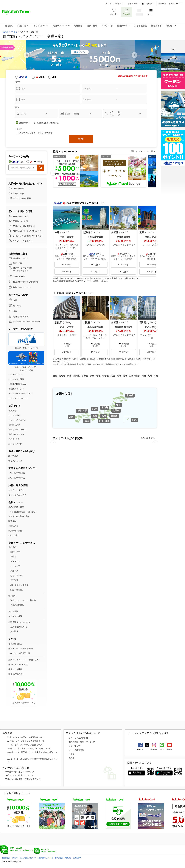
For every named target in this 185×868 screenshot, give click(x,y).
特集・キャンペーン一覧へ (142, 151)
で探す (22, 162)
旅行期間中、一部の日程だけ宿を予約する (39, 123)
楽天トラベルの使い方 (78, 738)
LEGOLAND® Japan (17, 384)
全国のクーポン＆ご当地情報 (26, 282)
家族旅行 (12, 411)
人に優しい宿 (14, 439)
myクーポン (14, 535)
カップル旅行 (14, 415)
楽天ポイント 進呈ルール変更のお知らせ (26, 737)
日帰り (13, 557)
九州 (71, 417)
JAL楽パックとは (20, 221)
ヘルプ (108, 4)
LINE (162, 750)
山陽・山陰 (82, 410)
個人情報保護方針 (28, 858)
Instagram (154, 750)
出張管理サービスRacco (19, 622)
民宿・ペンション (16, 434)
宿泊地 (23, 114)
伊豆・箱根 (104, 421)
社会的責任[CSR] (45, 858)
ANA (23, 77)
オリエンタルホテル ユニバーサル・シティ (95, 337)
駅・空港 (17, 306)
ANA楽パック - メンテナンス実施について (26, 741)
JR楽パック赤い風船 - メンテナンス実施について (29, 748)
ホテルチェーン (20, 321)
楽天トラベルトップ (11, 32)
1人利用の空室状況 (17, 473)
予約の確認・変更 (16, 507)
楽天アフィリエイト (17, 660)
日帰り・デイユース (17, 430)
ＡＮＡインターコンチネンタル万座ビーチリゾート (67, 248)
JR (56, 77)
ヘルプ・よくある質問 (23, 241)
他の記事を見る (148, 438)
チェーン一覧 (34, 321)
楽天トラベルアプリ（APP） (21, 649)
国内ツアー (15, 552)
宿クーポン (18, 263)
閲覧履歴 (12, 521)
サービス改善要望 (76, 750)
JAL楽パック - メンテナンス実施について (26, 745)
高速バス (14, 571)
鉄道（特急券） (17, 590)
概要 (31, 660)
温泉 (15, 311)
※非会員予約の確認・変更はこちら (23, 512)
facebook (140, 750)
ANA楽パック (19, 189)
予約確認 (127, 12)
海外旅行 (12, 596)
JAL (40, 77)
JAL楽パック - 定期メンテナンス (19, 775)
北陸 (95, 409)
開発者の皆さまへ (16, 674)
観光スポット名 (15, 461)
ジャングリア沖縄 (16, 379)
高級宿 (16, 317)
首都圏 (114, 416)
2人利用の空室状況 (17, 478)
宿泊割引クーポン (21, 258)
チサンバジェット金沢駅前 (152, 337)
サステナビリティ (16, 490)
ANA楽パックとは (21, 216)
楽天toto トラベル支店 (18, 664)
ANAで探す (67, 265)
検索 (81, 139)
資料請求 (14, 631)
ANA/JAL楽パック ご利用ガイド (27, 231)
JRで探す (67, 352)
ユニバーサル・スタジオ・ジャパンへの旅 (26, 361)
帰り (23, 100)
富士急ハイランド (16, 389)
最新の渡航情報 (17, 605)
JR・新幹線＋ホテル (19, 585)
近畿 (95, 416)
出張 (15, 300)
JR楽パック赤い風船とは (24, 226)
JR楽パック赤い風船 (22, 198)
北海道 (130, 395)
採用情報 (59, 858)
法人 (37, 660)
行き (23, 89)
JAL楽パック (19, 194)
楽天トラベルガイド (17, 495)
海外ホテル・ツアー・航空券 (23, 600)
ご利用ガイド (119, 4)
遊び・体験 (13, 611)
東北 (118, 405)
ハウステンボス (15, 375)
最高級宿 (24, 317)
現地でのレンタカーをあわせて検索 (36, 133)
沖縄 (134, 420)
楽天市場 (162, 4)
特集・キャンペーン (22, 287)
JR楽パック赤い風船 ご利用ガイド (28, 236)
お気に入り (114, 12)
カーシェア (15, 566)
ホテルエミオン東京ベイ (123, 245)
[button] (134, 55)
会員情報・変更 (15, 531)
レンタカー (15, 561)
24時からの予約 (15, 444)
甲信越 (105, 407)
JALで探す (67, 272)
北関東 (116, 410)
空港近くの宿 (14, 425)
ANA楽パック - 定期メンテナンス (20, 772)
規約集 (71, 758)
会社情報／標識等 (10, 858)
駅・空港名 (13, 456)
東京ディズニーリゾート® (26, 341)
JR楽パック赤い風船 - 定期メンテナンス (23, 779)
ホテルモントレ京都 (67, 335)
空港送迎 (14, 580)
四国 (87, 421)
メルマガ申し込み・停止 (19, 516)
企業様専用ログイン (19, 627)
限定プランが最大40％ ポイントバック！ (23, 269)
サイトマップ (133, 4)
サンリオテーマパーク (18, 398)
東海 (104, 416)
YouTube (169, 750)
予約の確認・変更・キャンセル (82, 742)
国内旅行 (12, 547)
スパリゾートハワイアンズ (20, 394)
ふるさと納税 (19, 276)
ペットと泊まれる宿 (17, 420)
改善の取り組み (15, 644)
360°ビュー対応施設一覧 (19, 653)
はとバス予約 (16, 576)
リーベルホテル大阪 (152, 245)
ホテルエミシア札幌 (95, 245)
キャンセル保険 (15, 616)
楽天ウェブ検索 (15, 669)
